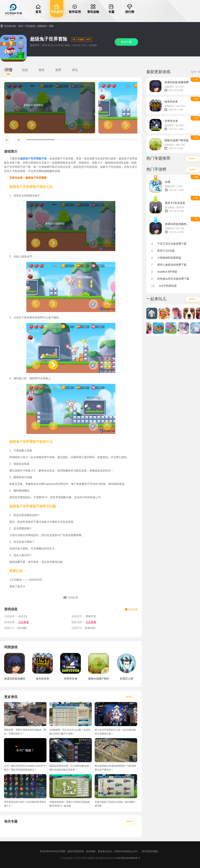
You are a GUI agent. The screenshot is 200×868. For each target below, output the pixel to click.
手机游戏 (30, 26)
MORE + (130, 697)
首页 (20, 26)
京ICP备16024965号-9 (128, 858)
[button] (7, 140)
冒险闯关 (42, 26)
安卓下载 (126, 42)
